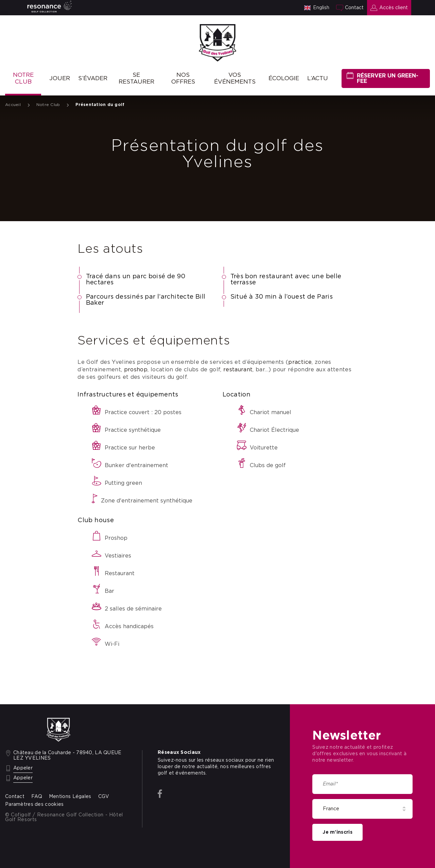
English (321, 8)
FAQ (37, 797)
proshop (136, 370)
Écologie (284, 78)
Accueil (13, 105)
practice (300, 362)
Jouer (60, 78)
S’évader (93, 78)
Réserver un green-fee (388, 78)
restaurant (238, 370)
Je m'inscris (337, 832)
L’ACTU (318, 78)
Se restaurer (136, 78)
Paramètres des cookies (34, 804)
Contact (354, 8)
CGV (104, 797)
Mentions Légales (70, 797)
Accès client (394, 8)
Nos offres (183, 78)
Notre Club (23, 78)
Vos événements (235, 78)
